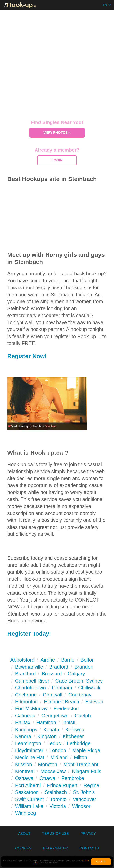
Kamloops (26, 730)
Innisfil (69, 722)
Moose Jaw (53, 771)
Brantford (25, 674)
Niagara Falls (87, 771)
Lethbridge (79, 743)
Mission (23, 764)
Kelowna (75, 730)
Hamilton (46, 722)
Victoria (58, 806)
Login (57, 160)
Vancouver (85, 799)
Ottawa (47, 778)
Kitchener (73, 736)
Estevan (94, 702)
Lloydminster (29, 750)
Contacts (89, 848)
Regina (92, 785)
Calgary (76, 674)
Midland (59, 757)
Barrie (68, 660)
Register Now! (27, 356)
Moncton (48, 764)
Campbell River (32, 681)
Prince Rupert (62, 785)
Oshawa (24, 778)
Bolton (88, 660)
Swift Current (29, 799)
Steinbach (56, 792)
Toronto (58, 799)
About (24, 834)
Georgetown (55, 716)
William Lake (29, 806)
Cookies (23, 848)
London (58, 750)
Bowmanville (29, 667)
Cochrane (26, 695)
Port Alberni (28, 785)
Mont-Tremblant (81, 764)
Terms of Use (55, 834)
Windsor (81, 806)
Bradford (59, 667)
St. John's (84, 792)
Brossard (52, 674)
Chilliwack (89, 688)
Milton (80, 757)
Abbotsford (22, 660)
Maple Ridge (86, 750)
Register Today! (29, 634)
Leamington (28, 743)
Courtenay (80, 695)
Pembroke (73, 778)
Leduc (54, 743)
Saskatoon (27, 792)
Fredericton (66, 708)
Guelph (83, 716)
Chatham (62, 688)
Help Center (55, 848)
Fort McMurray (31, 708)
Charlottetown (30, 688)
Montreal (25, 771)
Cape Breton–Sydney (79, 681)
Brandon (84, 667)
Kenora (23, 736)
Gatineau (25, 716)
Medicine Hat (29, 757)
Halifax (23, 722)
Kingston (47, 736)
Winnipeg (25, 813)
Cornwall (52, 695)
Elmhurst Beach (62, 702)
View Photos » (57, 133)
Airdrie (48, 660)
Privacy (88, 834)
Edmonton (26, 702)
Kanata (51, 730)
